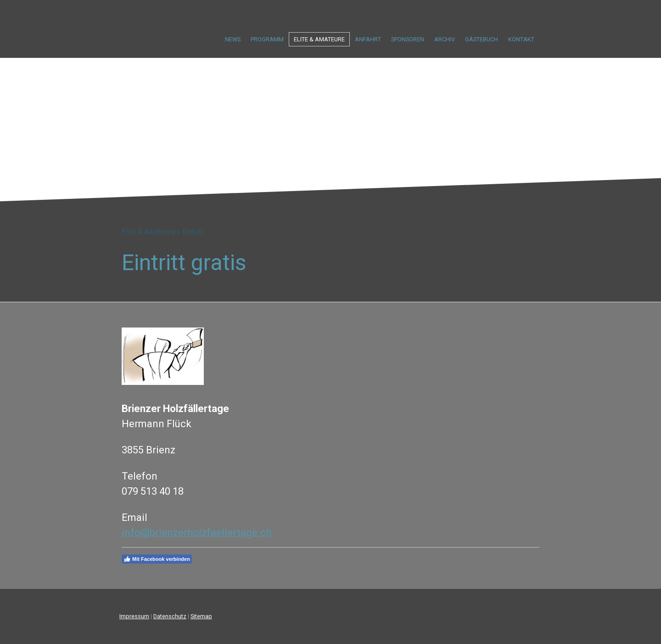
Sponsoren (408, 39)
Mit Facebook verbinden (157, 559)
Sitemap (201, 616)
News (233, 39)
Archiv (445, 39)
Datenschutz (170, 616)
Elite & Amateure (319, 39)
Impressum (134, 616)
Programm (267, 39)
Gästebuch (482, 39)
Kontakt (521, 39)
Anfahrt (368, 39)
